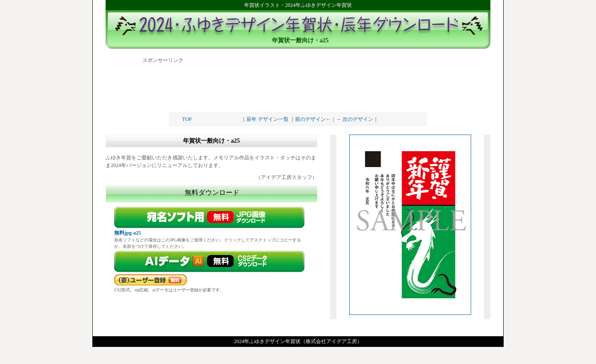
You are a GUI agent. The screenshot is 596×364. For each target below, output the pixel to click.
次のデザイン (358, 119)
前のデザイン (310, 119)
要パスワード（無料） (150, 280)
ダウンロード (211, 261)
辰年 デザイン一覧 (267, 119)
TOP (187, 119)
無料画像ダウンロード (211, 217)
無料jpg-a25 (128, 233)
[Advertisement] (298, 85)
